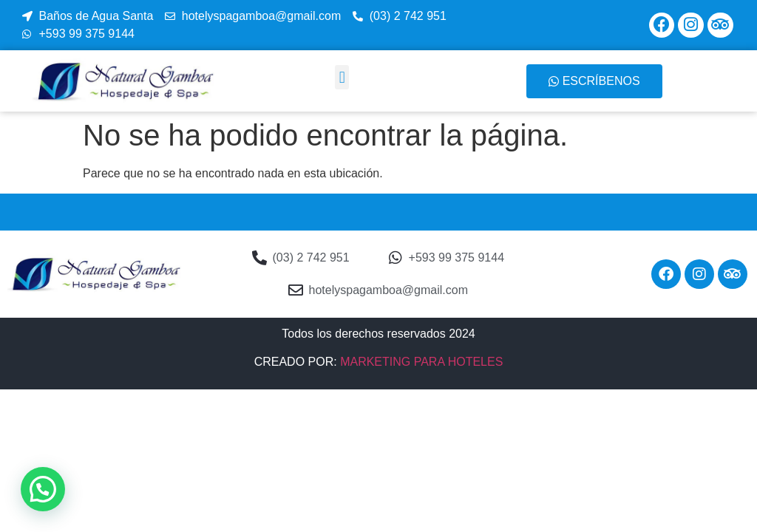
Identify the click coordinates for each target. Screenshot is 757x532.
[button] (342, 77)
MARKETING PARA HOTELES (421, 362)
